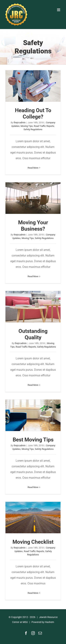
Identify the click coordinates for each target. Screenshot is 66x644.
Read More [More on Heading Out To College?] (33, 168)
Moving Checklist (33, 542)
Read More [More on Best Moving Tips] (33, 487)
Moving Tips (27, 126)
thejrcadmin (20, 122)
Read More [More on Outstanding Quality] (33, 385)
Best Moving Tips (33, 440)
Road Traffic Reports (44, 126)
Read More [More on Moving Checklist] (33, 593)
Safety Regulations (33, 129)
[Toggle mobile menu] (59, 10)
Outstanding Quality (33, 334)
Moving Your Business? (33, 226)
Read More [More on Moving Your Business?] (33, 276)
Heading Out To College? (33, 113)
